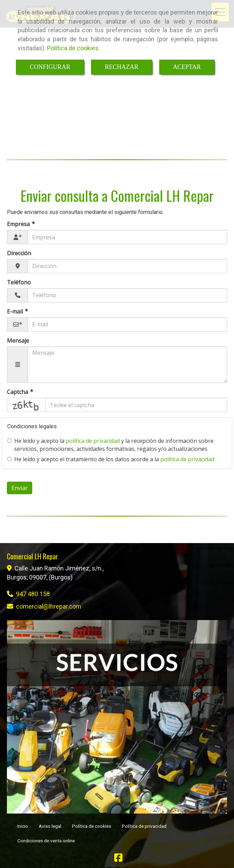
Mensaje (18, 341)
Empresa (19, 224)
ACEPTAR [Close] (187, 67)
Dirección (19, 253)
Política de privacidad (144, 826)
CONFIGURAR (50, 67)
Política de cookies (73, 48)
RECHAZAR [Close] (122, 67)
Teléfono (19, 282)
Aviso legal (50, 826)
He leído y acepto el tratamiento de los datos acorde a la (111, 459)
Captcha (18, 392)
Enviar (20, 488)
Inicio (23, 826)
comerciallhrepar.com (49, 606)
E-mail (16, 311)
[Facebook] (118, 859)
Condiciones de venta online (46, 841)
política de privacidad (93, 441)
